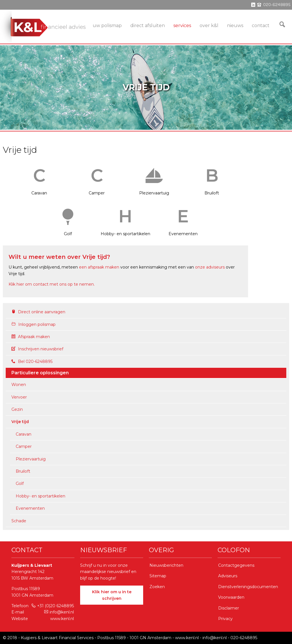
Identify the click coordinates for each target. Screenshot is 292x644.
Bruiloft (212, 178)
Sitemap (158, 576)
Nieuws (235, 26)
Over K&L (209, 26)
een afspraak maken (99, 267)
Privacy (225, 619)
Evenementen (183, 219)
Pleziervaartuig (154, 178)
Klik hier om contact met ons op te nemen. (52, 284)
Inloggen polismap (34, 324)
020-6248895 (244, 638)
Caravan (39, 178)
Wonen (19, 385)
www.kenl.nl (62, 619)
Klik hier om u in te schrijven (112, 595)
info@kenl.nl (59, 612)
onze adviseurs (210, 267)
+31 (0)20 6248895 (53, 606)
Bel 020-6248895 (32, 361)
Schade (19, 521)
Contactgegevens (236, 565)
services (182, 26)
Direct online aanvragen (38, 312)
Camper (97, 178)
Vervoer (19, 397)
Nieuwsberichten (166, 565)
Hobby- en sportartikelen (125, 219)
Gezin (17, 409)
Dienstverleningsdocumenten (248, 587)
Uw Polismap (107, 26)
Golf (68, 219)
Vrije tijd (20, 422)
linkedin (253, 5)
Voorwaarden (231, 597)
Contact (261, 26)
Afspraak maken (31, 337)
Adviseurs (228, 576)
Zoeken (157, 587)
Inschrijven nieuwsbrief (37, 349)
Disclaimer (229, 608)
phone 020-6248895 (274, 5)
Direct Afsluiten (148, 26)
